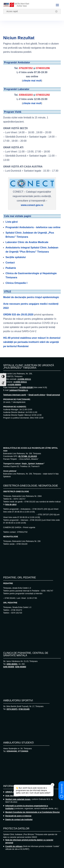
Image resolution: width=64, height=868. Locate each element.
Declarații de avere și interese (18, 816)
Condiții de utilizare (14, 846)
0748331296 (43, 68)
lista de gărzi (11, 504)
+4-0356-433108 (26, 387)
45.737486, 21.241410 (28, 456)
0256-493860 (21, 667)
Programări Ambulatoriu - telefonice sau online (33, 227)
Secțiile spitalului (16, 257)
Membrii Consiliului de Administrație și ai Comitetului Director (33, 812)
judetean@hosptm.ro (19, 390)
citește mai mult (32, 81)
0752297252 (26, 68)
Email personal (53, 395)
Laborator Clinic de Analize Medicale (27, 242)
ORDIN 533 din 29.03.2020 (18, 315)
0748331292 (43, 95)
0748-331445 (24, 709)
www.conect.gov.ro (32, 205)
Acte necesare (12, 796)
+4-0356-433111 (24, 379)
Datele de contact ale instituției (19, 820)
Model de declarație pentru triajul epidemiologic (31, 297)
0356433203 (26, 95)
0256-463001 (12, 664)
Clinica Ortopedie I (16, 283)
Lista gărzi (12, 222)
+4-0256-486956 (14, 385)
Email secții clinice (37, 395)
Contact (10, 263)
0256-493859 (9, 667)
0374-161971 (12, 709)
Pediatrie (11, 268)
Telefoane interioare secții (15, 395)
